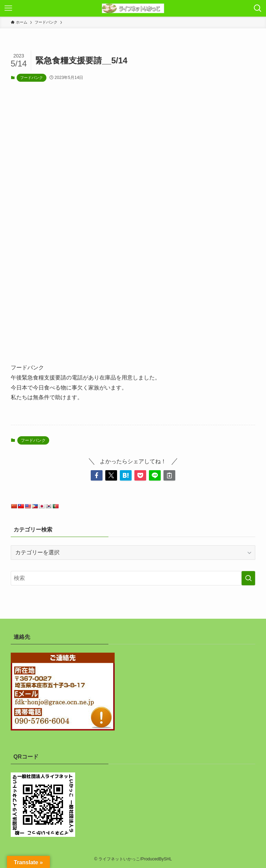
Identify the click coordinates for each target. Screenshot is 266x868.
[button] (97, 475)
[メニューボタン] (8, 8)
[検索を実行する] (248, 578)
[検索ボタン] (258, 8)
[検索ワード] (133, 578)
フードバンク (32, 78)
